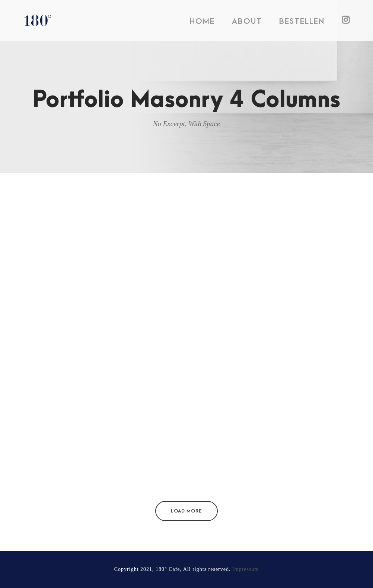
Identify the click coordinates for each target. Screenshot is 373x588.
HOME (202, 21)
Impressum (246, 569)
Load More (186, 511)
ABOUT (247, 21)
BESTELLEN (302, 21)
